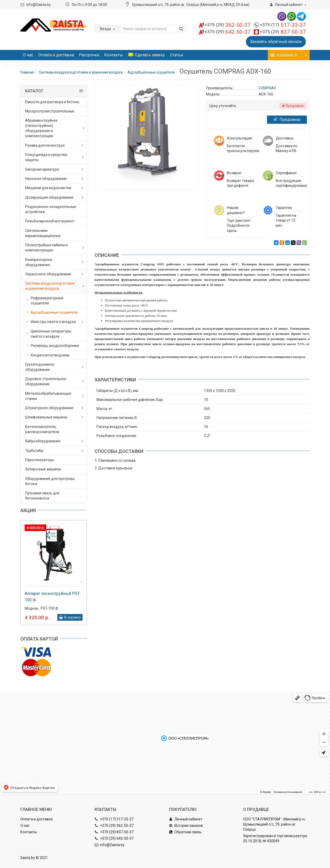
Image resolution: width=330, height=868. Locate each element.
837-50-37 (283, 32)
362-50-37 (228, 25)
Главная (27, 72)
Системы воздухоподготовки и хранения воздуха (81, 72)
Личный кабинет (186, 819)
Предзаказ (287, 120)
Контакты (114, 55)
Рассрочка (89, 55)
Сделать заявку (146, 55)
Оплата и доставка (56, 55)
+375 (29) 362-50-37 (114, 826)
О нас (28, 55)
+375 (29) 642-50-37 (114, 838)
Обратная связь (185, 832)
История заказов (186, 826)
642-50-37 (228, 32)
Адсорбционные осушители (151, 72)
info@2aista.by (38, 5)
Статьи (176, 55)
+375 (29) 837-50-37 (114, 832)
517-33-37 (283, 25)
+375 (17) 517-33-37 (114, 819)
